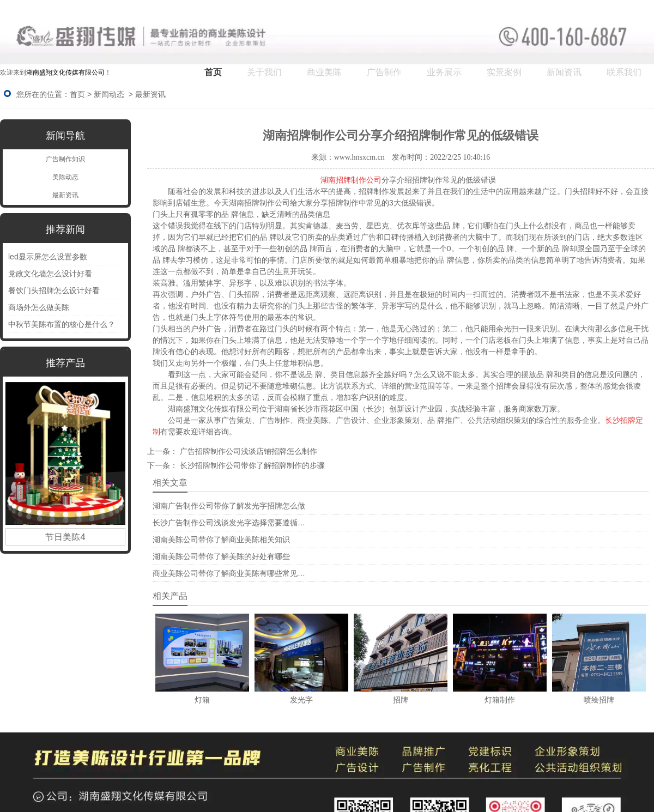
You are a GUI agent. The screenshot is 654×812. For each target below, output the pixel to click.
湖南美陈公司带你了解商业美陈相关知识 (221, 540)
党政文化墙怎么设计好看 (50, 274)
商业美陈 (324, 72)
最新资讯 (65, 195)
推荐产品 (65, 363)
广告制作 (384, 72)
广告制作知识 (65, 159)
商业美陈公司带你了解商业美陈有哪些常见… (229, 573)
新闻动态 (109, 94)
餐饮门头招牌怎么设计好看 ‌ (55, 290)
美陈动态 (65, 177)
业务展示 (444, 72)
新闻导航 (65, 136)
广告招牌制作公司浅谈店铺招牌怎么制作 (247, 451)
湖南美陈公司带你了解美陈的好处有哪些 (221, 556)
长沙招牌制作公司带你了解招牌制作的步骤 (251, 465)
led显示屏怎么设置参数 (48, 257)
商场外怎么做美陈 (39, 307)
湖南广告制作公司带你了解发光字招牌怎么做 (229, 506)
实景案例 (504, 72)
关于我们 (264, 72)
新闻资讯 (564, 72)
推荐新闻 (65, 229)
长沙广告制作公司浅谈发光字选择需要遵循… (229, 523)
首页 (213, 72)
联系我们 (624, 72)
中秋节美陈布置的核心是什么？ (62, 324)
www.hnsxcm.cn (359, 157)
